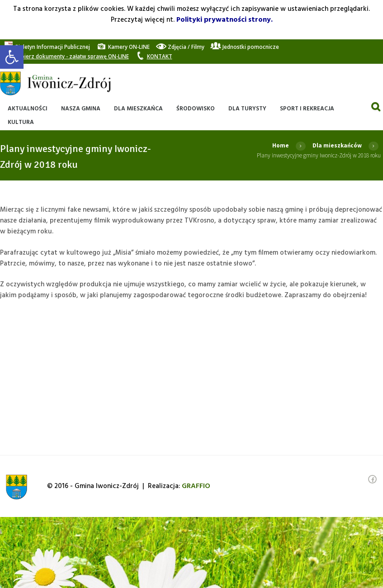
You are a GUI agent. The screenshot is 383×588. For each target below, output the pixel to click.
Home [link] (281, 145)
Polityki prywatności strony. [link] (225, 20)
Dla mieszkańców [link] (337, 145)
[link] (12, 57)
